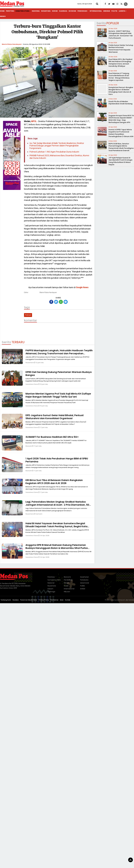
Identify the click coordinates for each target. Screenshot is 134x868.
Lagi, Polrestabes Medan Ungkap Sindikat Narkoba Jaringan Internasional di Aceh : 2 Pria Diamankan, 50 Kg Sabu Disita (57, 505)
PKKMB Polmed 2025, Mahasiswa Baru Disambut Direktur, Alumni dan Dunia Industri (59, 157)
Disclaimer (54, 600)
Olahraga (63, 11)
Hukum (55, 11)
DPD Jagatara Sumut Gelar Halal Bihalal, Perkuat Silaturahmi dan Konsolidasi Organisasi (55, 417)
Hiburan (107, 11)
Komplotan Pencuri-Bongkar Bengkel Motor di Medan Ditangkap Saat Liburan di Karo (121, 91)
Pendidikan (82, 11)
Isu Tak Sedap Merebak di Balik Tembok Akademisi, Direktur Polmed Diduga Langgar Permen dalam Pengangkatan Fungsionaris (57, 146)
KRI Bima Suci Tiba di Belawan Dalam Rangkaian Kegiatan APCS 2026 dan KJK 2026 (54, 482)
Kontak (68, 600)
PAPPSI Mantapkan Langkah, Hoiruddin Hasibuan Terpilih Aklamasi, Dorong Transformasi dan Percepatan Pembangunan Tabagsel (59, 353)
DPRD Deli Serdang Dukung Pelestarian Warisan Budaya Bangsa (59, 374)
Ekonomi (72, 11)
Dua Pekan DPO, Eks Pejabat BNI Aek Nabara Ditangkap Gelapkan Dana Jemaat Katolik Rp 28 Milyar (121, 63)
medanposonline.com (118, 600)
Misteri (66, 583)
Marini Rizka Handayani (12, 44)
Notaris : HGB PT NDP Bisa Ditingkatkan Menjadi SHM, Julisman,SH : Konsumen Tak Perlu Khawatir (121, 35)
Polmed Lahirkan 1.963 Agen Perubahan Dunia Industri (54, 152)
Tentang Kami (6, 600)
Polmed (28, 315)
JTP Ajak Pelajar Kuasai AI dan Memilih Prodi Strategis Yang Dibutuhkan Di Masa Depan (120, 161)
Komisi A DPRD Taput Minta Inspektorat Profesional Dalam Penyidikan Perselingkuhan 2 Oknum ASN (121, 133)
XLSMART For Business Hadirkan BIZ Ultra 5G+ (52, 437)
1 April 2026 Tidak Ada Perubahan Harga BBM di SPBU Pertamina (57, 460)
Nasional (36, 11)
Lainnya (122, 11)
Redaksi (16, 600)
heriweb (131, 600)
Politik (114, 11)
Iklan (62, 600)
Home (2, 11)
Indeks (3, 16)
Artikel (83, 589)
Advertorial (85, 583)
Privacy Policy (44, 600)
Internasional (96, 11)
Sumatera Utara (22, 11)
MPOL (34, 121)
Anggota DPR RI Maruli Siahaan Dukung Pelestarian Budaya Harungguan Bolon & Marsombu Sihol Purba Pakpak (57, 548)
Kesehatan (85, 577)
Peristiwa (10, 11)
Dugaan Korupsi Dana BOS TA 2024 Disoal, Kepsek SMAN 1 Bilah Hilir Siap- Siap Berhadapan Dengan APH (121, 119)
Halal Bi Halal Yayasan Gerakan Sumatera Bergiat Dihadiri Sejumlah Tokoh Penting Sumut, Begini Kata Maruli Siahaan (56, 526)
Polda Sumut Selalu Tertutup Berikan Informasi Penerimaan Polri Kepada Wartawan (121, 49)
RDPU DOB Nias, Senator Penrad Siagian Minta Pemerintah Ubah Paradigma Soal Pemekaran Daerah (121, 147)
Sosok (66, 586)
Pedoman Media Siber (29, 600)
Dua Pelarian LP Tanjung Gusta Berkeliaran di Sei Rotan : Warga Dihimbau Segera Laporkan (119, 77)
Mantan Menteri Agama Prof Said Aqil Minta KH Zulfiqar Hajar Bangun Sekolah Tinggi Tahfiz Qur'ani (58, 395)
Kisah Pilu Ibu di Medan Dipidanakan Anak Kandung (120, 103)
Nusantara (46, 11)
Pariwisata (84, 580)
